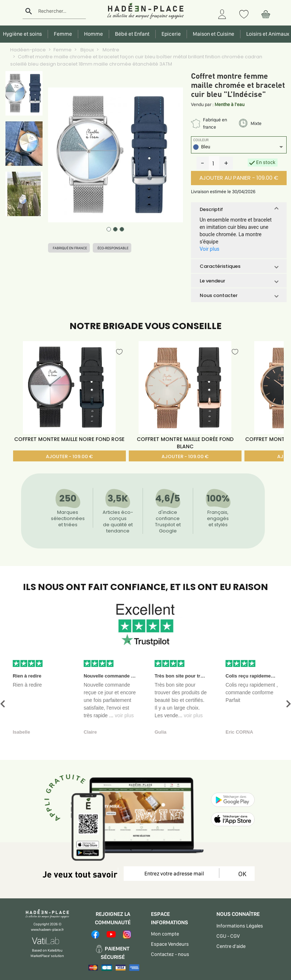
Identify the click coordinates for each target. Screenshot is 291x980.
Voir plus (210, 249)
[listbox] (239, 148)
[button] (239, 209)
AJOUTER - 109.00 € (69, 456)
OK (241, 874)
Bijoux (87, 50)
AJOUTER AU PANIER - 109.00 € (239, 178)
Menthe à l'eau (230, 104)
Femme (63, 50)
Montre (110, 50)
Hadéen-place (28, 50)
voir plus (124, 715)
